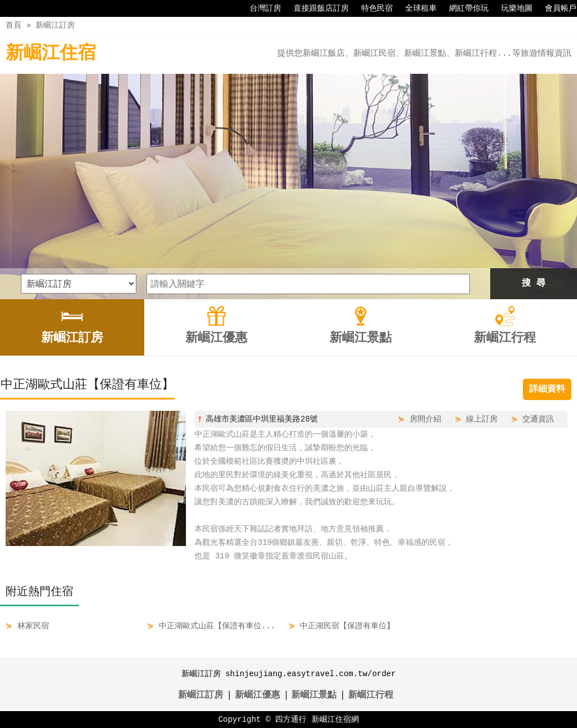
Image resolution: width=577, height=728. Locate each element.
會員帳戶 (555, 8)
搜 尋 (534, 283)
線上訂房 (482, 419)
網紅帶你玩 (463, 8)
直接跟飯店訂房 (316, 8)
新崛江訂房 (55, 25)
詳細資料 (547, 389)
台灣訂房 (260, 8)
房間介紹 (425, 419)
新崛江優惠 (258, 695)
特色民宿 (371, 8)
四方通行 (291, 719)
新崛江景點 (314, 695)
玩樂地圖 (511, 8)
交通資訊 (538, 419)
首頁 (14, 25)
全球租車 (415, 8)
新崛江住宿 (51, 54)
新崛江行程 (371, 695)
